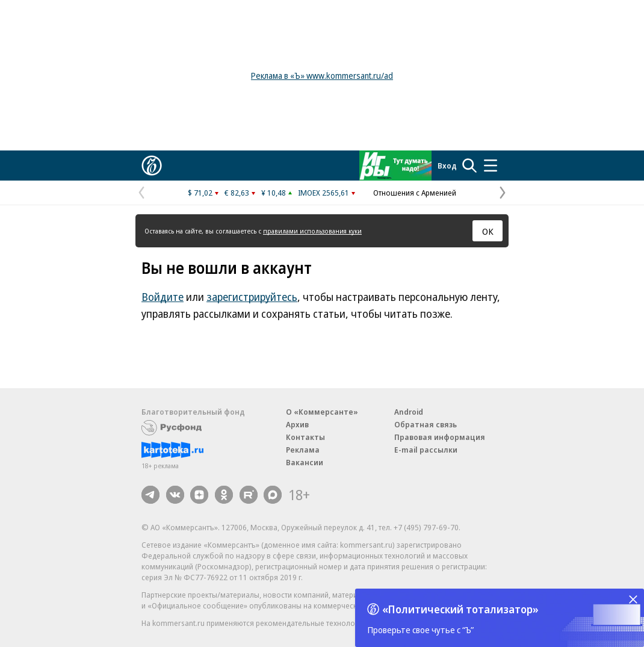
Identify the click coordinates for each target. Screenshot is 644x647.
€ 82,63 (237, 193)
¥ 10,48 (274, 193)
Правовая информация (440, 437)
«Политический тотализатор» (460, 609)
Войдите (163, 297)
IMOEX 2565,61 (324, 193)
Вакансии (305, 462)
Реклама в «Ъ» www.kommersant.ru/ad (322, 76)
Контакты (305, 437)
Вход (447, 166)
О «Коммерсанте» (322, 412)
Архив (297, 424)
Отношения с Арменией (415, 193)
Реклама (303, 450)
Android (409, 412)
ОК (488, 231)
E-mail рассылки (426, 450)
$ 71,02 (200, 193)
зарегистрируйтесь (252, 297)
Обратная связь (426, 424)
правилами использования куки (312, 231)
